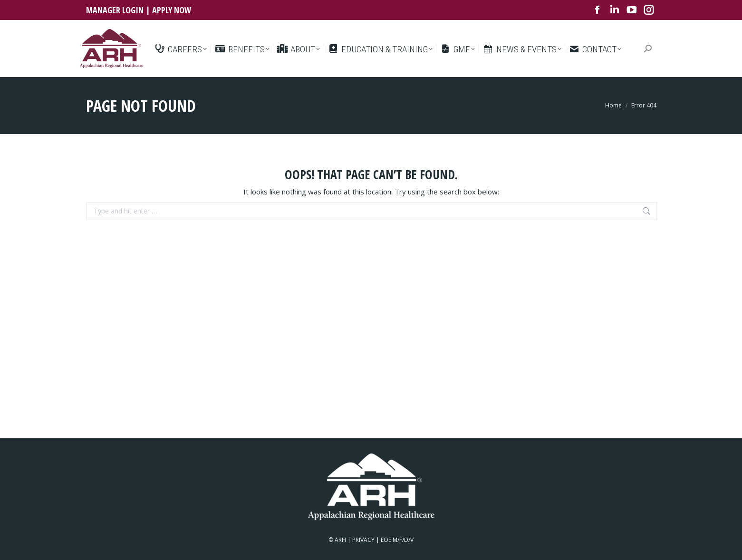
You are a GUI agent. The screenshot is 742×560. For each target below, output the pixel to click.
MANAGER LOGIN (115, 10)
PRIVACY (363, 540)
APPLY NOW (172, 10)
